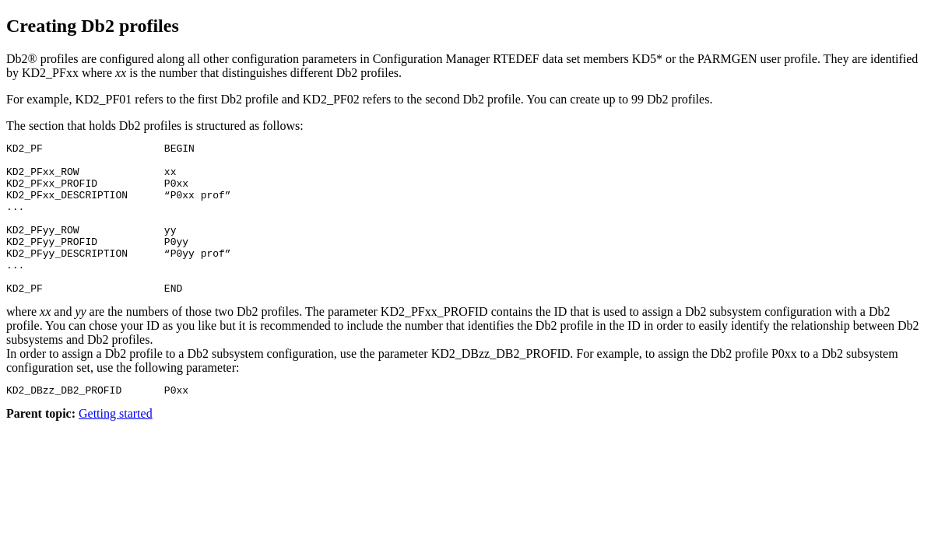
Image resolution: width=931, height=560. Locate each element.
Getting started (116, 446)
